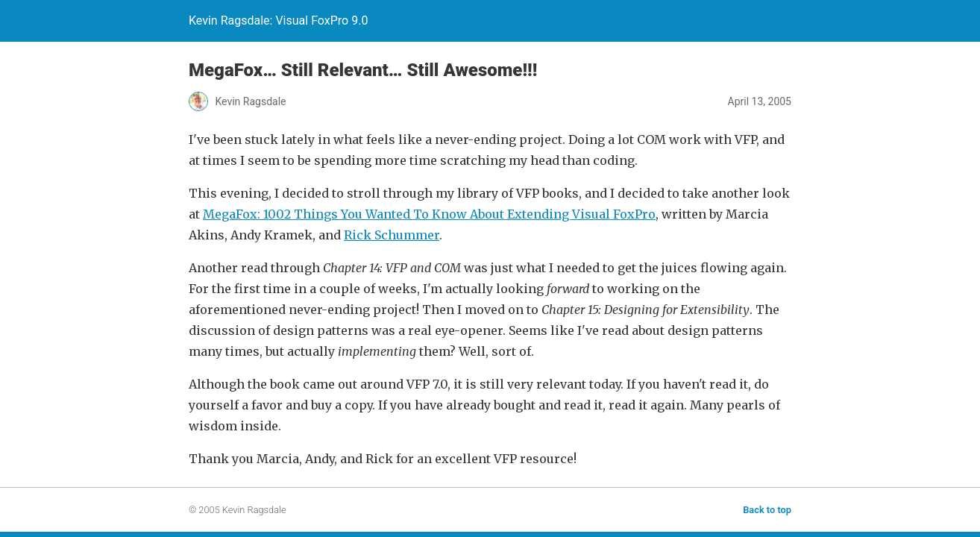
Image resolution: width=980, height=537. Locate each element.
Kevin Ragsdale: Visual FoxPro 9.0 (278, 21)
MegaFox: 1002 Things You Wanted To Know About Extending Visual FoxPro (429, 214)
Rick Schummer (392, 235)
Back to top (767, 510)
